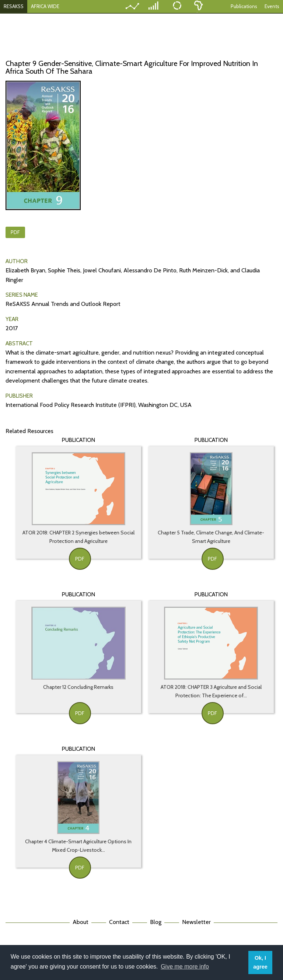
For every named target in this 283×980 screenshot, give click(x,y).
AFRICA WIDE (45, 6)
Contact (119, 922)
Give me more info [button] (185, 967)
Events (272, 6)
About (81, 922)
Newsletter (196, 922)
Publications (244, 6)
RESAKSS (14, 6)
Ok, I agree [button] (260, 962)
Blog (156, 922)
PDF (15, 232)
